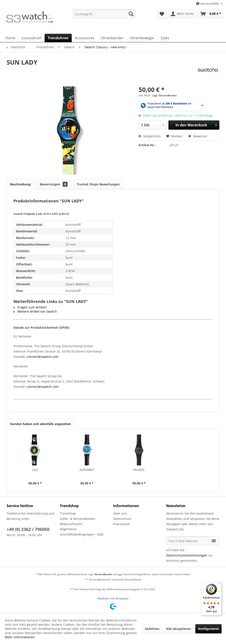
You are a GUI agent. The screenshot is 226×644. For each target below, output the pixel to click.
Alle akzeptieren (179, 629)
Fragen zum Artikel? (30, 307)
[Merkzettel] (162, 14)
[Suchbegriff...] (104, 14)
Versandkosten (103, 574)
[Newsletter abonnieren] (214, 541)
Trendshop (68, 513)
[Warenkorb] (211, 14)
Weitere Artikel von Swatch (35, 311)
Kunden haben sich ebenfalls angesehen (40, 424)
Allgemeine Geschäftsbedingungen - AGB (82, 532)
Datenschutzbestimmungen (187, 555)
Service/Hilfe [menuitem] (208, 4)
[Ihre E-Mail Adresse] (187, 541)
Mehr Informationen (20, 637)
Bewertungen (54, 184)
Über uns (120, 513)
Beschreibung (20, 184)
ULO (35, 470)
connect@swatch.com (42, 357)
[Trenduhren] (58, 38)
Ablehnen (152, 629)
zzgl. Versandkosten (165, 95)
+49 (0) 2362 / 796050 (28, 529)
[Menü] (219, 584)
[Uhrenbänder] (112, 38)
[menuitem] (104, 16)
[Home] (10, 38)
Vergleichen (150, 136)
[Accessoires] (85, 38)
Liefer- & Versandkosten (77, 519)
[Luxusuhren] (32, 38)
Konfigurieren (208, 629)
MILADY (139, 470)
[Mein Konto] (182, 14)
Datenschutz (122, 519)
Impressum (121, 524)
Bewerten (198, 136)
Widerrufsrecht (71, 524)
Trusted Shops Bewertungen (98, 184)
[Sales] (165, 38)
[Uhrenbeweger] (142, 38)
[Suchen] (131, 14)
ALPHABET (87, 470)
